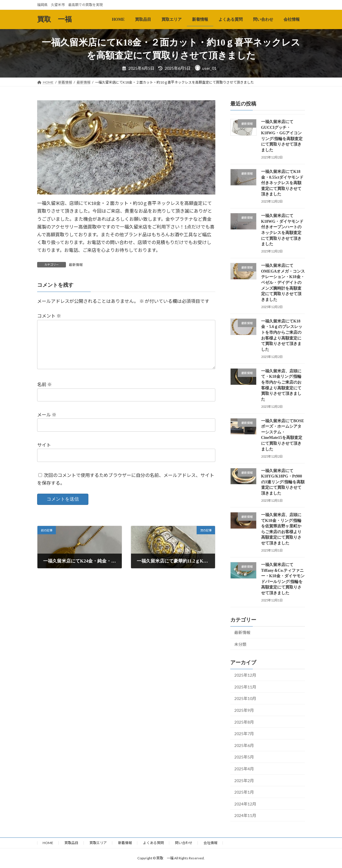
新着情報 (125, 843)
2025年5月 (244, 757)
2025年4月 (244, 769)
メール (47, 415)
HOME (48, 843)
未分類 (240, 644)
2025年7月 (244, 734)
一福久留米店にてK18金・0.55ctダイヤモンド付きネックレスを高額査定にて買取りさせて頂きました (282, 183)
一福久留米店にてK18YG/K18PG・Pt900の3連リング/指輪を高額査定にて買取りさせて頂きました (283, 482)
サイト (44, 445)
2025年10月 (245, 698)
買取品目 (71, 843)
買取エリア (98, 843)
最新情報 (76, 265)
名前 (44, 384)
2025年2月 (244, 780)
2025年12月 (245, 675)
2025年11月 (245, 687)
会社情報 (210, 843)
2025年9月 (244, 710)
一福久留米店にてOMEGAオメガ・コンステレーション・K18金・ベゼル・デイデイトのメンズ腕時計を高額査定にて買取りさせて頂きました (283, 283)
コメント (49, 316)
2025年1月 (244, 792)
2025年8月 (244, 722)
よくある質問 (153, 843)
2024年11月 (245, 815)
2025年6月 (244, 745)
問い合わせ (184, 843)
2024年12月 (245, 804)
